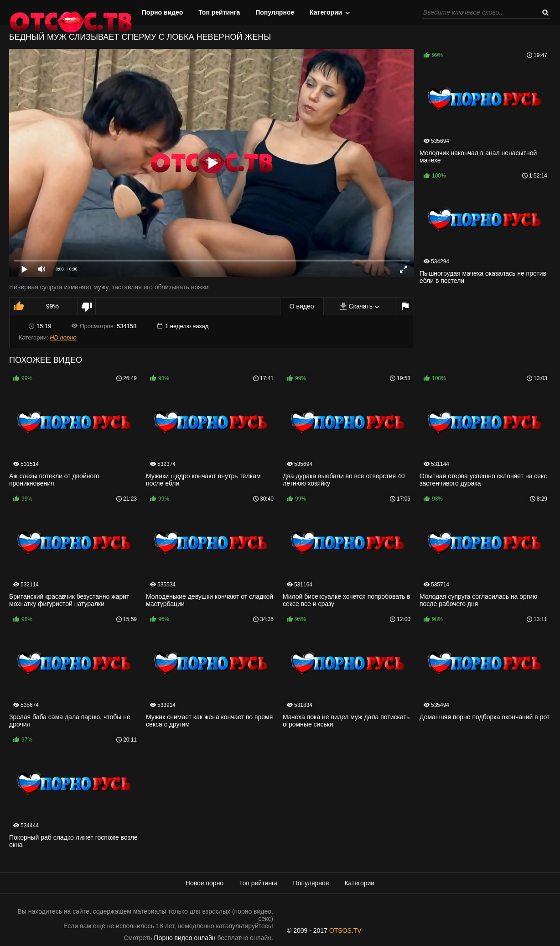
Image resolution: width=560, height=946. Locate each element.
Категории (326, 12)
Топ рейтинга (219, 12)
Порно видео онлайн (185, 938)
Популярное (275, 12)
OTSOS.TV (345, 930)
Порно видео (163, 12)
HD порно (63, 337)
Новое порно (205, 883)
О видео (302, 306)
